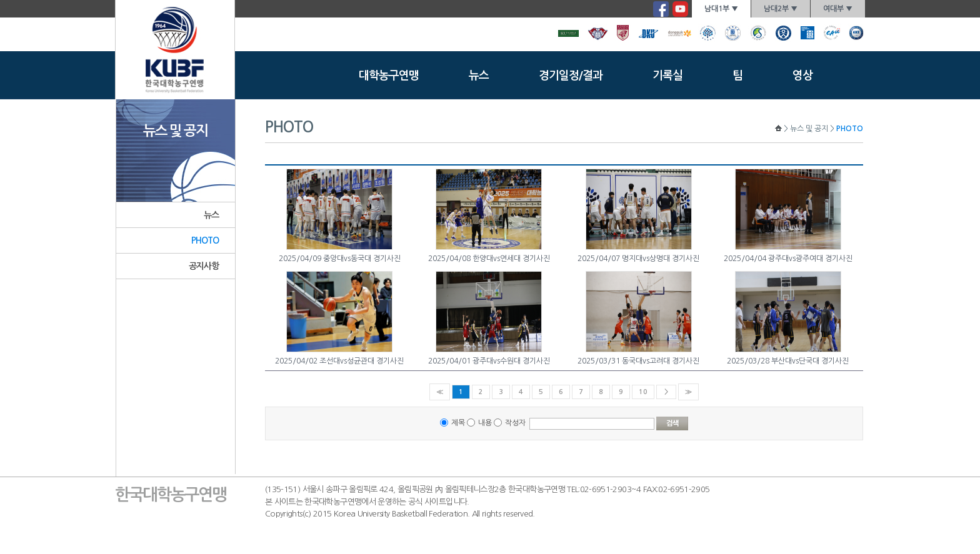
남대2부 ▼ (781, 9)
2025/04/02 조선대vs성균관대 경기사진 (339, 361)
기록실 (667, 76)
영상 (802, 76)
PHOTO (205, 240)
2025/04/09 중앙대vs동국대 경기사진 (340, 259)
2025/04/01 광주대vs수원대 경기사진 (489, 361)
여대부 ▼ (838, 9)
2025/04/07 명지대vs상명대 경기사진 (638, 259)
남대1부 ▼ (721, 9)
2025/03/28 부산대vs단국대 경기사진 (788, 361)
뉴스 (479, 76)
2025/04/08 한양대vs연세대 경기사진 (489, 259)
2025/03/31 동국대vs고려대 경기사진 (638, 361)
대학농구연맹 (389, 76)
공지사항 (204, 266)
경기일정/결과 (571, 76)
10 (643, 392)
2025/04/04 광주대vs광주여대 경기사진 (788, 259)
